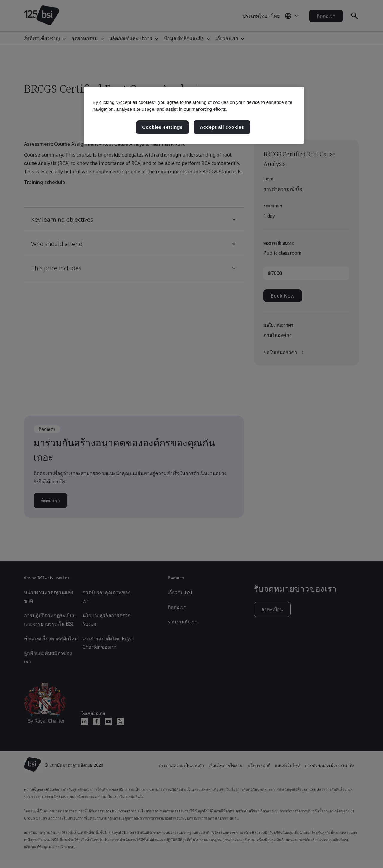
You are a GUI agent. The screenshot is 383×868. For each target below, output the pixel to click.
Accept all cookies (222, 127)
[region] (194, 115)
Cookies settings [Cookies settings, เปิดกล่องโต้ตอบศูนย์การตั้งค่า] (162, 127)
